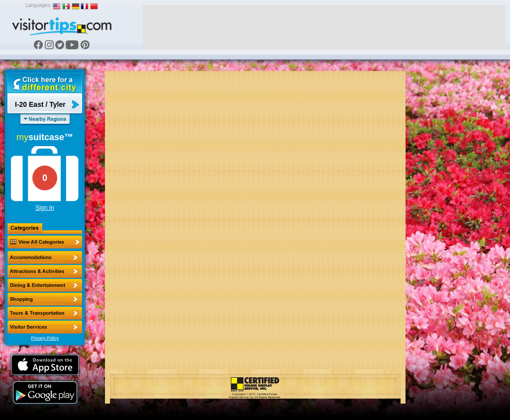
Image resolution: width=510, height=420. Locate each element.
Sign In (45, 208)
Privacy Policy (45, 338)
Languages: (38, 5)
